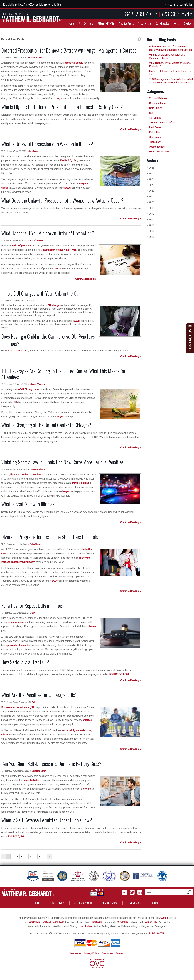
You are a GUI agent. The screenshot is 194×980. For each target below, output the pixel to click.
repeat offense (16, 622)
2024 (151, 179)
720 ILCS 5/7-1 (16, 837)
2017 (151, 214)
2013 (151, 237)
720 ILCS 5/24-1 (68, 161)
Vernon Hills (151, 922)
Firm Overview (86, 23)
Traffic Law (155, 142)
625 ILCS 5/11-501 (18, 351)
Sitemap (120, 953)
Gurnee (164, 918)
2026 (151, 168)
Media (176, 23)
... (45, 856)
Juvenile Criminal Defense (163, 123)
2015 (151, 225)
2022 (151, 191)
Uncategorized (157, 147)
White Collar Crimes (160, 152)
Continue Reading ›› (131, 129)
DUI (32, 301)
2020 (151, 202)
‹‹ (4, 856)
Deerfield (46, 922)
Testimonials (145, 23)
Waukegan (34, 922)
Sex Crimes (155, 137)
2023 (151, 185)
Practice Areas (126, 23)
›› (49, 856)
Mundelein (122, 922)
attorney (88, 720)
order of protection (22, 246)
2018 (151, 208)
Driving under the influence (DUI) (18, 707)
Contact (188, 23)
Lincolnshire (86, 926)
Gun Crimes (33, 151)
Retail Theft (35, 544)
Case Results (162, 23)
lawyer (59, 98)
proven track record (18, 645)
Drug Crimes (156, 108)
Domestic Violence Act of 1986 (60, 250)
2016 (151, 220)
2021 (151, 197)
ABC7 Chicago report (29, 389)
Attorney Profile (106, 23)
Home (71, 23)
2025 (151, 174)
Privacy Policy (91, 953)
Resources (75, 953)
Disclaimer (107, 953)
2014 (151, 231)
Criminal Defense (36, 240)
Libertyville (96, 922)
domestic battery (74, 63)
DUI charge (53, 305)
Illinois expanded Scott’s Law (26, 474)
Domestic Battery (34, 58)
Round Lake (58, 922)
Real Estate (155, 127)
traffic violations (81, 483)
